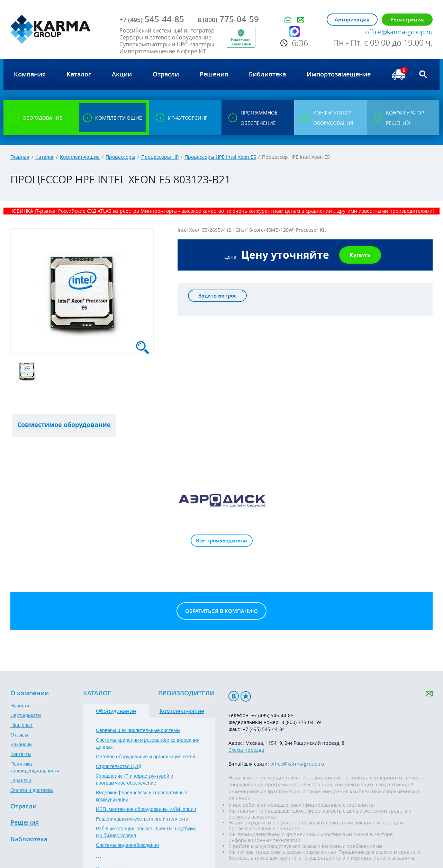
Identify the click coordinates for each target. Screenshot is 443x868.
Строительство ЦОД (119, 766)
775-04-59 (228, 19)
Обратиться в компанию (221, 611)
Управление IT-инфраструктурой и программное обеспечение (135, 779)
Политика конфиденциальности (35, 767)
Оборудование (116, 711)
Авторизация (352, 20)
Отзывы (19, 735)
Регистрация (407, 20)
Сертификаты (26, 715)
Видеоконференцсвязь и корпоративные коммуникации (142, 796)
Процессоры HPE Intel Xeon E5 (220, 157)
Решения (25, 823)
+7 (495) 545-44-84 (264, 729)
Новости (20, 706)
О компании (30, 693)
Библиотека (29, 839)
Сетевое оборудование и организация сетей (146, 757)
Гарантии (21, 780)
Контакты (21, 754)
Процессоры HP (160, 157)
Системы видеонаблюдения (127, 845)
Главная (20, 157)
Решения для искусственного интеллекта (142, 819)
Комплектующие (80, 157)
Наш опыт (22, 725)
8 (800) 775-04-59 (301, 722)
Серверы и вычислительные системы (138, 730)
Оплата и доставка (31, 790)
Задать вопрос (217, 296)
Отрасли (24, 806)
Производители (186, 693)
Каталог (45, 157)
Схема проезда (246, 750)
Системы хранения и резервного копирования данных (148, 743)
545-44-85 (152, 19)
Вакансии (21, 744)
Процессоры (120, 157)
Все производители (222, 541)
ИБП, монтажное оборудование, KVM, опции (146, 809)
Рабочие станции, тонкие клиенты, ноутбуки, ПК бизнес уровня (146, 832)
